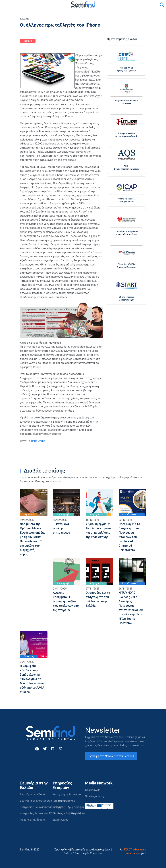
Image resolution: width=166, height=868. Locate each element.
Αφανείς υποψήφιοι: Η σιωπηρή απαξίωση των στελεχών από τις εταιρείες (66, 601)
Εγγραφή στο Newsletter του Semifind (111, 756)
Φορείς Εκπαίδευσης (33, 820)
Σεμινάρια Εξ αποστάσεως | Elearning (42, 801)
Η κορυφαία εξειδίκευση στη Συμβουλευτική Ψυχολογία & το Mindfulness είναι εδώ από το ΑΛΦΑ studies (32, 679)
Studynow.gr (92, 790)
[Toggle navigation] (25, 5)
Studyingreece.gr (95, 796)
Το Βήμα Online (36, 441)
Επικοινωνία (60, 820)
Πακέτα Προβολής (64, 801)
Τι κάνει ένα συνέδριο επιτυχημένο (62, 528)
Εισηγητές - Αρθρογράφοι (68, 807)
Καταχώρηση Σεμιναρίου (67, 794)
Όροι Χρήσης (62, 850)
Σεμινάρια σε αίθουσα (33, 794)
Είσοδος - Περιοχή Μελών (69, 813)
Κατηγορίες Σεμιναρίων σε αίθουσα (41, 807)
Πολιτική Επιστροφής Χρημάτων (83, 853)
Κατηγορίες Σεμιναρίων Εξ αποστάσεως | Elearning (51, 813)
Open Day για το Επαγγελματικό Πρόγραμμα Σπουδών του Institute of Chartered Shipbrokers (129, 537)
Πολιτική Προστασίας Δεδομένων (91, 850)
